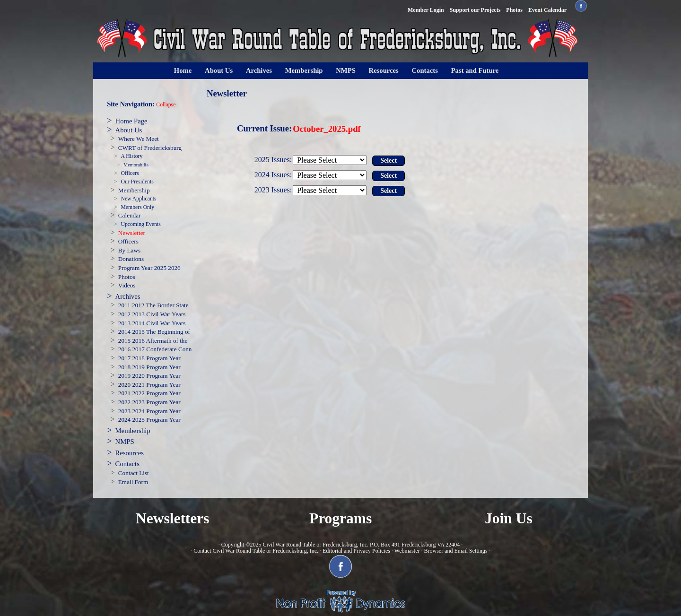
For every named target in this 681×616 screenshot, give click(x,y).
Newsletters (173, 518)
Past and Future (475, 70)
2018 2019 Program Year (149, 367)
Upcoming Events (140, 224)
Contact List (134, 473)
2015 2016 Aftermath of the (153, 341)
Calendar (130, 215)
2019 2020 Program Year (149, 376)
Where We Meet (139, 139)
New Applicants (138, 199)
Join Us (509, 518)
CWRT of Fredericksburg (150, 148)
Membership (304, 70)
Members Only (137, 207)
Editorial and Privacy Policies (356, 551)
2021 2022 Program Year (149, 393)
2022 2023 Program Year (149, 402)
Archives (259, 70)
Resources (384, 70)
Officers (130, 173)
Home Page (131, 121)
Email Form (133, 482)
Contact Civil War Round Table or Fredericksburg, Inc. (256, 551)
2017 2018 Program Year (149, 358)
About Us (219, 70)
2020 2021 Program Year (149, 385)
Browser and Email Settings (455, 551)
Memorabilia (136, 165)
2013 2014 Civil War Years (152, 323)
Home (183, 70)
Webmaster (407, 551)
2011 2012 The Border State (153, 305)
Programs (340, 518)
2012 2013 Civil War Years (152, 314)
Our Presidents (137, 182)
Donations (131, 259)
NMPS (346, 70)
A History (131, 156)
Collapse (166, 105)
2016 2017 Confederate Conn (155, 349)
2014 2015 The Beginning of (154, 332)
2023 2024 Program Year (149, 411)
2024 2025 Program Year (149, 420)
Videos (127, 285)
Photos (127, 277)
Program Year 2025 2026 (149, 268)
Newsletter (132, 233)
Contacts (425, 70)
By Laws (129, 250)
